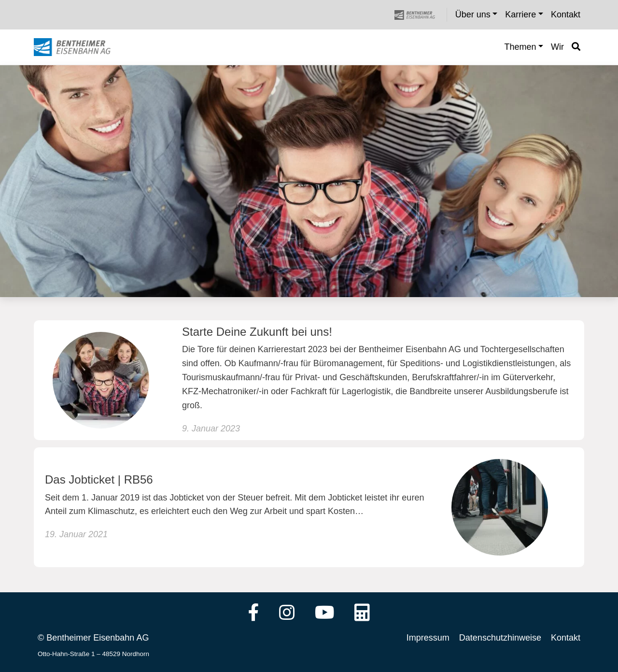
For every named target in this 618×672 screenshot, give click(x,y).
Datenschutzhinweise (500, 638)
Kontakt (566, 638)
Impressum (428, 638)
